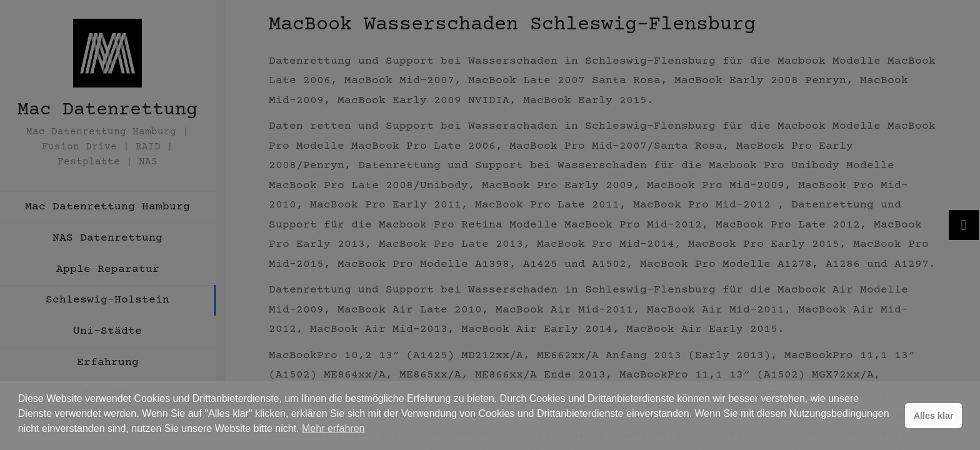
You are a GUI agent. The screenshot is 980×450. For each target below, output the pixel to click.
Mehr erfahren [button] (333, 428)
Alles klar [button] (934, 416)
